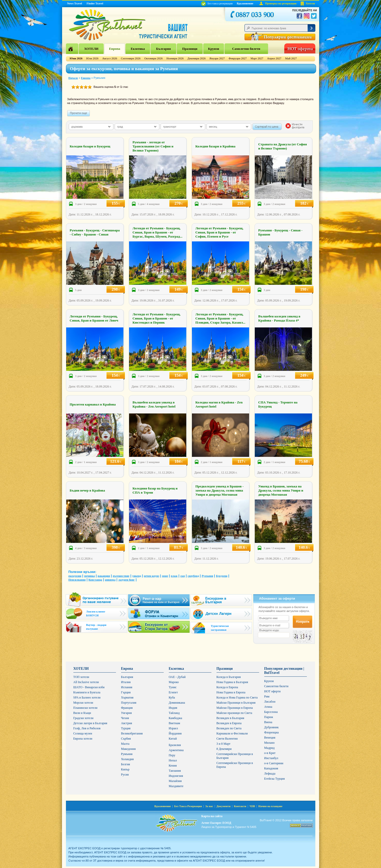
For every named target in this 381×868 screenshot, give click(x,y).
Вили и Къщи (82, 713)
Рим (267, 696)
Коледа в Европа (227, 687)
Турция (126, 728)
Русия (125, 775)
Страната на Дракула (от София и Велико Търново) (283, 146)
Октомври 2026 (153, 58)
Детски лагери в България (90, 723)
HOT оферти (272, 691)
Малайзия (175, 781)
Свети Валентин (227, 739)
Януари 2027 (217, 58)
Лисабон (270, 702)
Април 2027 (274, 58)
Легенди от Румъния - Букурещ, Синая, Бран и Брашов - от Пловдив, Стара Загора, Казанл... (221, 318)
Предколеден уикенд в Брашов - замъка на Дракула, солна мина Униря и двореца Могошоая (220, 490)
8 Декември (224, 749)
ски (183, 576)
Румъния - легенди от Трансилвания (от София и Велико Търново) (153, 146)
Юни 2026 (76, 58)
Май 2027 (291, 58)
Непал (173, 760)
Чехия (125, 718)
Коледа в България (229, 677)
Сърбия (126, 739)
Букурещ (222, 576)
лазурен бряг (126, 580)
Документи (224, 806)
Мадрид (270, 748)
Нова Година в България (232, 682)
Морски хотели (83, 703)
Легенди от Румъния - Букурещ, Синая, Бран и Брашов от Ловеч (94, 318)
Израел (173, 728)
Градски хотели (84, 718)
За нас (209, 806)
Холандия (128, 759)
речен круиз (152, 576)
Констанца (95, 580)
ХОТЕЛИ (91, 49)
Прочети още (79, 113)
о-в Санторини (274, 763)
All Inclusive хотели (86, 682)
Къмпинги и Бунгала (87, 692)
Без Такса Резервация (188, 806)
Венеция (270, 738)
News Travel (75, 3)
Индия (173, 708)
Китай (173, 739)
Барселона (271, 712)
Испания (127, 687)
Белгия (126, 764)
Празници (190, 49)
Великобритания (132, 733)
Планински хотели (85, 708)
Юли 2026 (92, 58)
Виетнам (174, 723)
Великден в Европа (229, 723)
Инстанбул (271, 758)
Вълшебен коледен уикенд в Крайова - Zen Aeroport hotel (154, 404)
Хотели (310, 3)
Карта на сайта (212, 816)
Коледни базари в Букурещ (90, 146)
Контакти (240, 806)
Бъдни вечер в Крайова (87, 490)
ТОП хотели (81, 677)
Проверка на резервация (281, 3)
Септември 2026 (131, 58)
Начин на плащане (270, 806)
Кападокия (271, 768)
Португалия (129, 703)
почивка (90, 576)
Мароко (174, 682)
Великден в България (230, 718)
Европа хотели (83, 739)
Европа (115, 49)
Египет (173, 692)
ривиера (110, 580)
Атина (268, 707)
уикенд (137, 576)
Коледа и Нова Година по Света (237, 697)
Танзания (175, 771)
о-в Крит (270, 753)
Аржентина (176, 750)
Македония (128, 749)
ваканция (104, 576)
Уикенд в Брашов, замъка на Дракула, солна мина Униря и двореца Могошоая (281, 490)
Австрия (127, 723)
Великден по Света (229, 728)
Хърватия (127, 697)
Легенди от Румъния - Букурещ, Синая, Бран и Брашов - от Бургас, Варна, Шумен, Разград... (158, 232)
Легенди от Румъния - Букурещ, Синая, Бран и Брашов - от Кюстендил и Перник (157, 318)
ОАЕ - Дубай (177, 677)
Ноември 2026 (175, 58)
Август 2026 (110, 58)
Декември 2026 (197, 58)
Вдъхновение (245, 3)
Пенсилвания (77, 580)
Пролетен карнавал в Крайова (93, 404)
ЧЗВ (252, 806)
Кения (173, 766)
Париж (269, 717)
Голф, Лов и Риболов (87, 728)
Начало (73, 78)
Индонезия (176, 776)
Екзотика (138, 49)
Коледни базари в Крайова (216, 146)
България (163, 49)
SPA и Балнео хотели (87, 697)
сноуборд (193, 576)
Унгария (126, 713)
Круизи (214, 49)
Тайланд (174, 713)
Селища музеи (83, 733)
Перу (172, 755)
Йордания (175, 733)
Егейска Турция (275, 779)
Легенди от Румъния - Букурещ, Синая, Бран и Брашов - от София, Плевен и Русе (219, 232)
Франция (127, 708)
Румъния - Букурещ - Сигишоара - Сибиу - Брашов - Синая (95, 232)
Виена (268, 722)
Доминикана (177, 703)
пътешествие (121, 576)
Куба (172, 697)
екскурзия (75, 576)
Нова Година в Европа (231, 692)
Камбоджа (175, 718)
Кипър (125, 769)
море (165, 576)
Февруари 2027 (238, 58)
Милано (270, 743)
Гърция (126, 692)
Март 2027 (257, 58)
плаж (174, 576)
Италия (126, 682)
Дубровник (271, 727)
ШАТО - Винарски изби (89, 687)
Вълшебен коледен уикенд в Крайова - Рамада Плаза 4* (279, 318)
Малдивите (176, 786)
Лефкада (270, 773)
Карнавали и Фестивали (232, 733)
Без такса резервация (217, 3)
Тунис (173, 687)
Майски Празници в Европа (235, 708)
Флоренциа (272, 732)
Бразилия (175, 745)
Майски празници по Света (234, 713)
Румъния (207, 576)
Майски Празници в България (236, 703)
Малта (125, 744)
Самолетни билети (246, 49)
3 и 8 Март (224, 744)
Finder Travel (95, 3)
